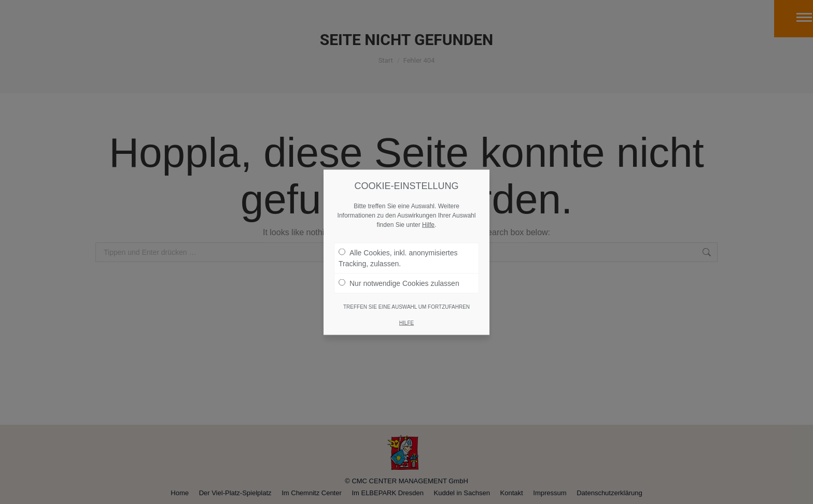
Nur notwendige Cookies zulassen (399, 252)
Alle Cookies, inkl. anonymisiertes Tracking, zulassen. (398, 227)
